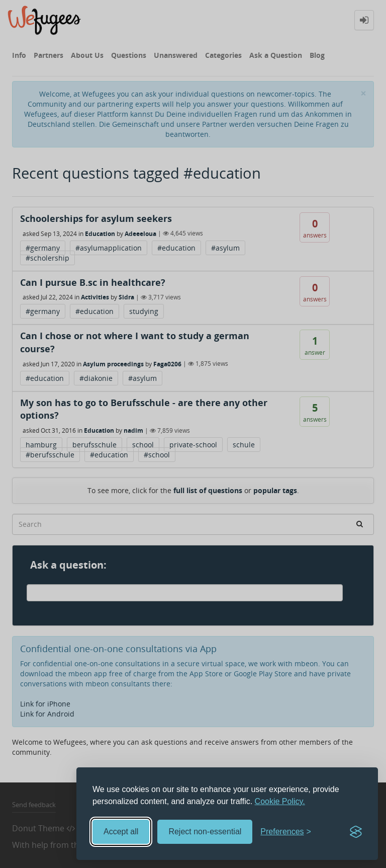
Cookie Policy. (280, 801)
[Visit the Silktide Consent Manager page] (356, 832)
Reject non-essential (205, 832)
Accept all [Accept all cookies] (121, 832)
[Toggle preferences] (286, 832)
